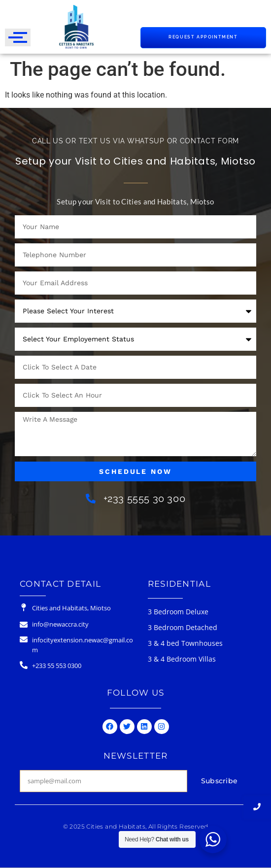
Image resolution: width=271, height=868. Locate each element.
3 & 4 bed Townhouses (185, 643)
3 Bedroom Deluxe (178, 612)
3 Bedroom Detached (183, 627)
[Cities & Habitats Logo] (76, 27)
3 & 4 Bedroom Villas (182, 659)
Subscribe (220, 781)
